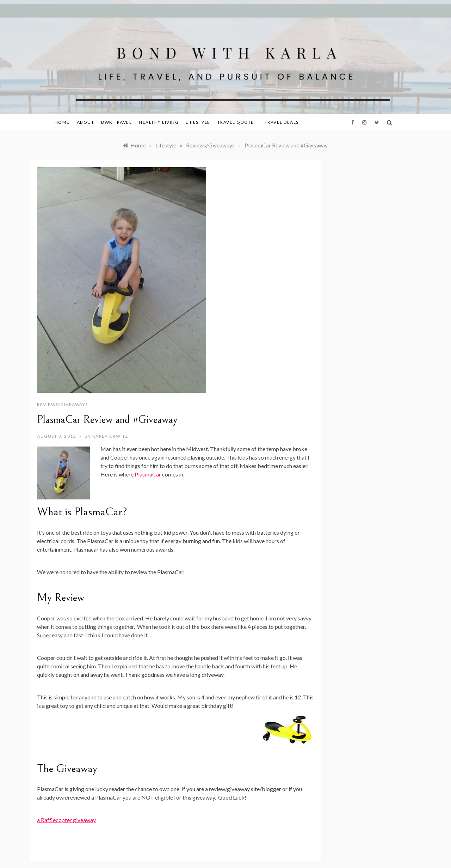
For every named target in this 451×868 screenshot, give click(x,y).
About (86, 122)
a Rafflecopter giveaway (66, 820)
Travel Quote (236, 122)
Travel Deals (282, 122)
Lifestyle (198, 122)
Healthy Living (159, 122)
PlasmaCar (148, 474)
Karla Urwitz (110, 436)
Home (62, 122)
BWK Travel (116, 122)
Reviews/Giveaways (63, 404)
